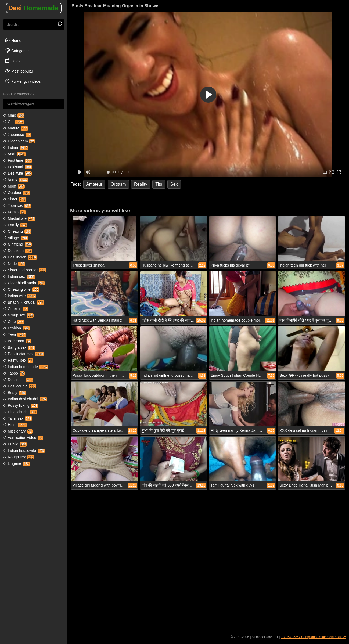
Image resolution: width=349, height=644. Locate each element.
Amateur (94, 184)
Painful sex (18, 360)
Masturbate (19, 218)
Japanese (17, 135)
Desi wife (17, 173)
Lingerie (16, 463)
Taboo (14, 373)
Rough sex (19, 457)
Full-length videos (23, 81)
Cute (14, 322)
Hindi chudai (20, 412)
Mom (14, 186)
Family (15, 225)
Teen (15, 334)
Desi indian (20, 257)
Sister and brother (25, 270)
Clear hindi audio (24, 283)
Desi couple (19, 386)
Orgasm (118, 184)
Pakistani (17, 167)
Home (13, 40)
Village (15, 238)
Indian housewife (24, 451)
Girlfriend (17, 244)
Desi (33, 8)
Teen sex (17, 206)
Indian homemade (26, 367)
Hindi (15, 425)
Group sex (18, 315)
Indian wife (19, 296)
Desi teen (18, 251)
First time (17, 160)
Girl (13, 122)
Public (15, 444)
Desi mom (18, 380)
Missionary (18, 431)
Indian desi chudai (25, 399)
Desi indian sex (23, 354)
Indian (16, 147)
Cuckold (16, 309)
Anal (14, 154)
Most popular (19, 71)
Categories (17, 51)
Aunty (15, 180)
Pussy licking (21, 405)
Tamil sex (17, 418)
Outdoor (16, 193)
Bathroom (17, 341)
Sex (174, 184)
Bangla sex (19, 347)
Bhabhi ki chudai (24, 302)
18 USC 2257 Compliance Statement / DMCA (314, 637)
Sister (15, 199)
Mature (15, 128)
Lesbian (16, 328)
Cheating (17, 231)
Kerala (14, 212)
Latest (13, 61)
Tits (159, 184)
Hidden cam (19, 141)
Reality (141, 184)
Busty (14, 393)
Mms (14, 115)
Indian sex (19, 276)
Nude (14, 264)
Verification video (23, 438)
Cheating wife (21, 289)
